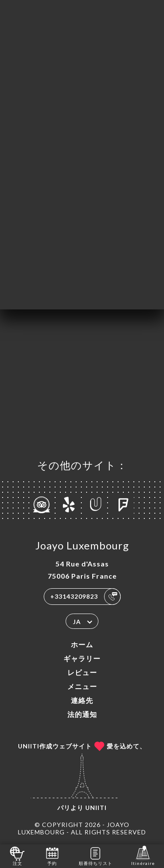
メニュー (82, 686)
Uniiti (96, 808)
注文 (17, 856)
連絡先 (82, 700)
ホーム (82, 644)
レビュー (82, 672)
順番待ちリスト (96, 856)
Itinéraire (143, 856)
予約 (52, 856)
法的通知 (82, 714)
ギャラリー (82, 658)
